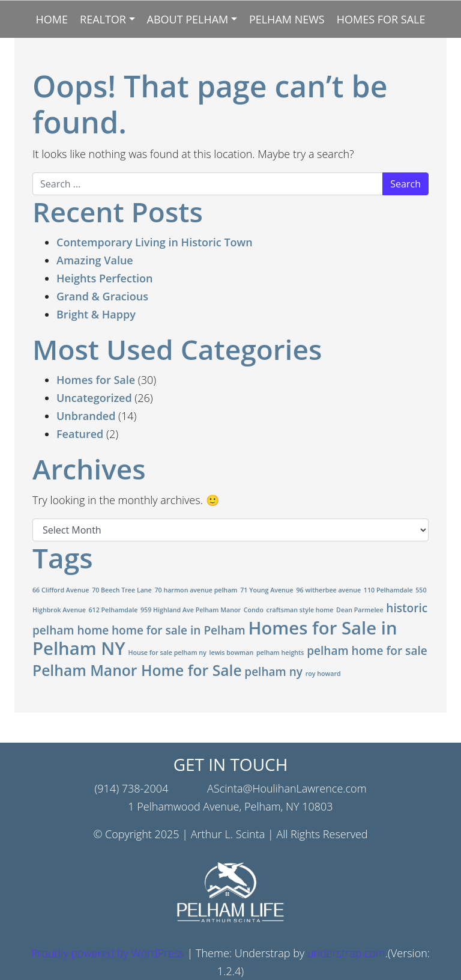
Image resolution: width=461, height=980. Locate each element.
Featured (80, 434)
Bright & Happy (96, 314)
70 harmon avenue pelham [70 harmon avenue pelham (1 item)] (196, 590)
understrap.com (346, 953)
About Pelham (188, 19)
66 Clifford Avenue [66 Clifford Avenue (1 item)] (61, 590)
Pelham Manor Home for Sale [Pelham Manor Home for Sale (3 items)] (137, 670)
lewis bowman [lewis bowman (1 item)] (232, 653)
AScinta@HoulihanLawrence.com (287, 788)
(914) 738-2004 (131, 788)
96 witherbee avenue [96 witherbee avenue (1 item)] (328, 590)
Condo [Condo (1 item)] (254, 610)
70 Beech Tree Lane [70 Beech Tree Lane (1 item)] (122, 590)
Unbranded (86, 416)
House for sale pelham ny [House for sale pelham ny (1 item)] (167, 653)
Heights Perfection (104, 278)
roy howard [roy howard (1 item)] (323, 674)
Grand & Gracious (102, 296)
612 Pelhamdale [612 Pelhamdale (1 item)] (113, 610)
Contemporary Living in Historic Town (155, 242)
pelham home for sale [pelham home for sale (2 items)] (367, 651)
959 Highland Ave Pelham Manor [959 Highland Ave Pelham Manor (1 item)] (191, 610)
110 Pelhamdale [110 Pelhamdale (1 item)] (388, 590)
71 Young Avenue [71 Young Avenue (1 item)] (267, 590)
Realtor (103, 19)
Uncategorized (94, 398)
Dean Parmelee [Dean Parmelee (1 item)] (360, 610)
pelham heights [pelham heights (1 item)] (280, 653)
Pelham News (287, 19)
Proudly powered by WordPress (108, 953)
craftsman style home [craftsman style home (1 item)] (300, 610)
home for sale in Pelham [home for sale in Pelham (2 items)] (179, 630)
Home (52, 19)
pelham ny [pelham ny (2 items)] (273, 672)
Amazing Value (95, 260)
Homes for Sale (381, 19)
